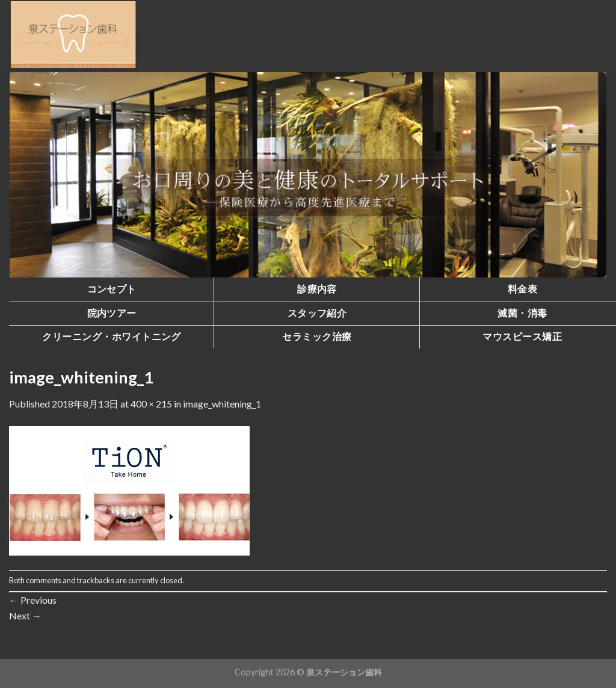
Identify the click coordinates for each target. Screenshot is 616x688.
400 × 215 (151, 404)
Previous (33, 600)
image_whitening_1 (222, 404)
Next (25, 615)
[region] (308, 175)
